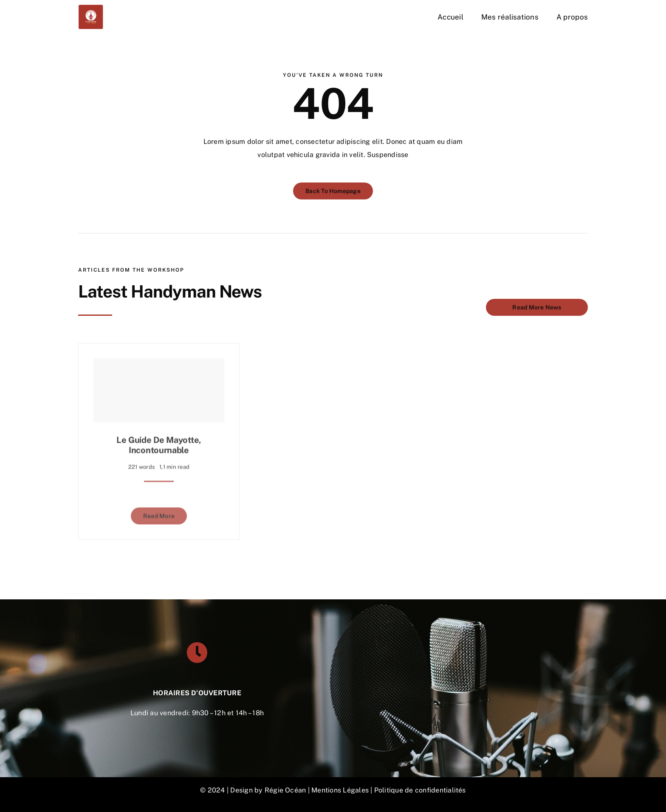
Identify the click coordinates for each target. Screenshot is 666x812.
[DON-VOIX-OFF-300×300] (91, 7)
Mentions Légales (340, 790)
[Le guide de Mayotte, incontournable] (159, 388)
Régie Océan (285, 790)
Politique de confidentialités (420, 790)
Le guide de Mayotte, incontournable (159, 442)
